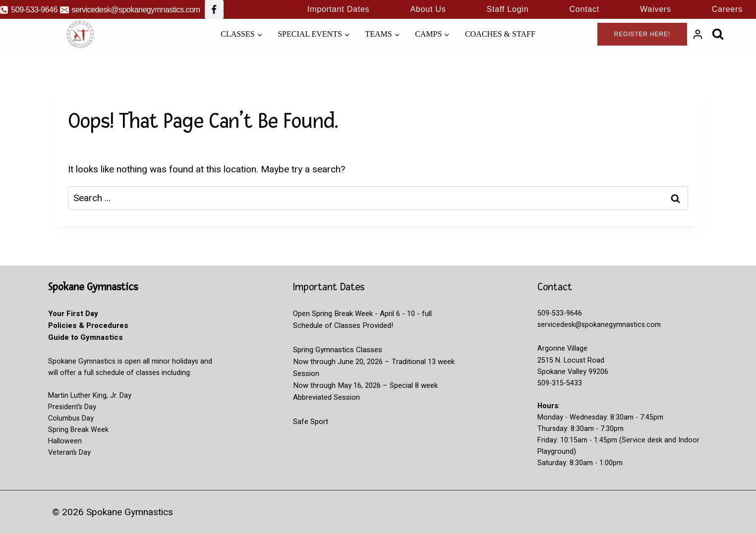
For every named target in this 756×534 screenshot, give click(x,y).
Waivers (656, 9)
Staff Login (508, 9)
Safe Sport (311, 422)
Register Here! (642, 34)
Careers (727, 9)
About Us (428, 9)
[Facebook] (214, 9)
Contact (584, 9)
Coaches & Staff (500, 34)
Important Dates (339, 9)
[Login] (698, 34)
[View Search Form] (718, 34)
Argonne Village (563, 348)
